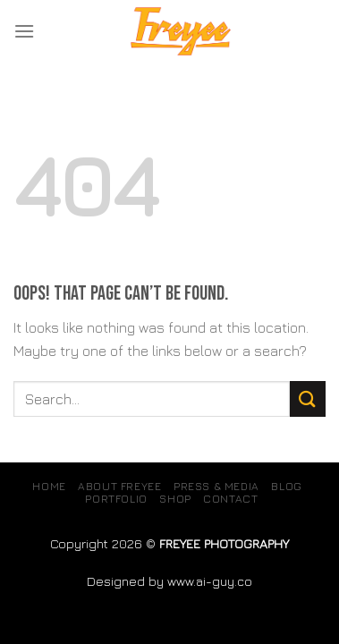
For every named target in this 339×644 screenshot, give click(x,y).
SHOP (175, 499)
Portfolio (116, 499)
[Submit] (308, 398)
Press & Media (216, 486)
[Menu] (24, 31)
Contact (230, 499)
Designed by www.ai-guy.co (169, 581)
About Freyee (119, 486)
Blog (286, 486)
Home (49, 486)
